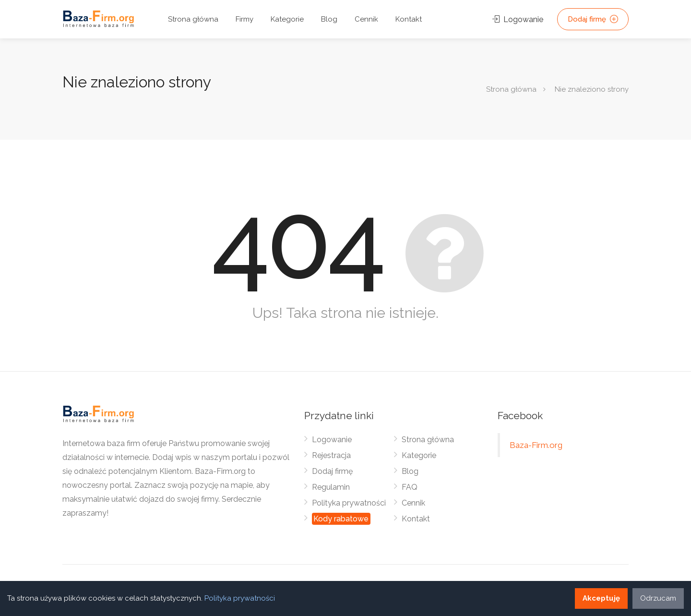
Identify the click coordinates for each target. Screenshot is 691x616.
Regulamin (331, 487)
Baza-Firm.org (536, 445)
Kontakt (409, 19)
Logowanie (518, 19)
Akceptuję (601, 598)
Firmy (244, 19)
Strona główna (193, 19)
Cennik (366, 19)
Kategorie (287, 19)
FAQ (410, 487)
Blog (329, 19)
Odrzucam (658, 598)
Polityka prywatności (349, 503)
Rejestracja (331, 455)
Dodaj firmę (593, 19)
